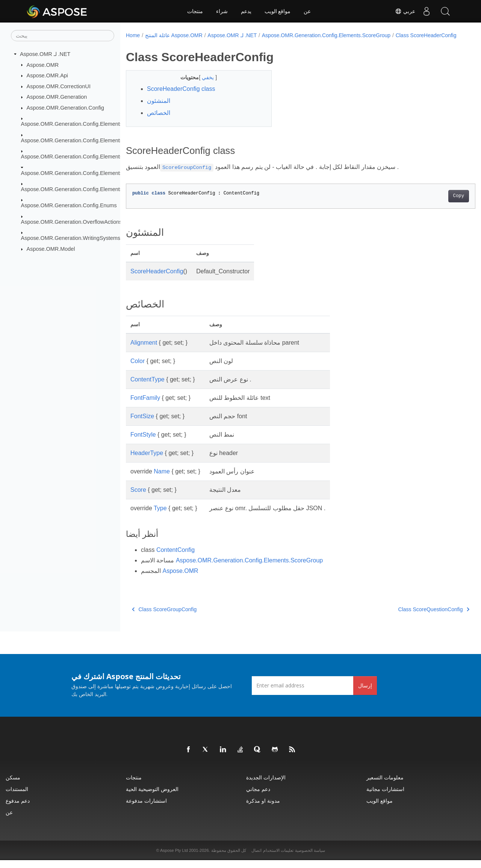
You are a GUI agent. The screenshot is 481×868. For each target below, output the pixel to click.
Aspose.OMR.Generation (57, 97)
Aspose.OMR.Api (47, 75)
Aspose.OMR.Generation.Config (65, 108)
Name (162, 479)
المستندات (17, 797)
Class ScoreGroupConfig (164, 617)
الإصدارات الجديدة (266, 785)
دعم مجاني (258, 797)
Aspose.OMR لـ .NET (45, 54)
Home (133, 35)
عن (307, 11)
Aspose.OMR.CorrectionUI (59, 86)
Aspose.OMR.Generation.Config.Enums (69, 205)
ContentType (147, 387)
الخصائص (159, 121)
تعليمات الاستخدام (278, 858)
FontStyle (143, 442)
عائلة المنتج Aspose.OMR (174, 35)
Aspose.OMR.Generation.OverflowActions (72, 222)
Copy (434, 204)
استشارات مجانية (385, 797)
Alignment (144, 350)
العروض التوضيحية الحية (152, 797)
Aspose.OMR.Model (51, 249)
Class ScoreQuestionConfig (409, 617)
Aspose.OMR (43, 65)
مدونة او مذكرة (263, 808)
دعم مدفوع (18, 808)
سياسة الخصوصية (310, 858)
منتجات (195, 11)
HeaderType (147, 461)
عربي (405, 11)
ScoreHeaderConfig (157, 279)
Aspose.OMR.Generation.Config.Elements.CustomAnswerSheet (98, 140)
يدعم (246, 11)
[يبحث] (63, 36)
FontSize (142, 424)
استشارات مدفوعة (146, 808)
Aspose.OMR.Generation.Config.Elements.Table (79, 189)
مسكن (13, 785)
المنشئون (159, 109)
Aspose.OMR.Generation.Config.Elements (72, 124)
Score (138, 498)
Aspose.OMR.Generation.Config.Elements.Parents (82, 157)
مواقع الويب (278, 11)
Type (160, 516)
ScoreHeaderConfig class (181, 97)
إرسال (365, 693)
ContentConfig (175, 558)
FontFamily (145, 406)
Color (138, 369)
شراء (222, 11)
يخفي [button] (204, 85)
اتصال (256, 858)
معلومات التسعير (385, 785)
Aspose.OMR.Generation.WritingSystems (71, 238)
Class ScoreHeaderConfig (161, 43)
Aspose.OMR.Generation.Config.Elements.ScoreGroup (87, 173)
